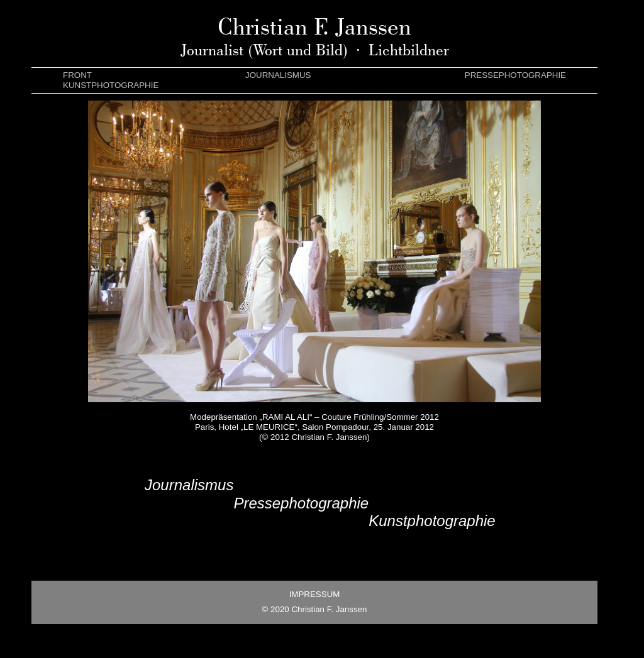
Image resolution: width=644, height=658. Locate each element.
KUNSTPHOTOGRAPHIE (111, 85)
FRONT (77, 75)
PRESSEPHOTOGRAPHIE (515, 75)
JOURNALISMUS (278, 75)
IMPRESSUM (315, 594)
